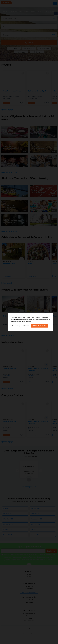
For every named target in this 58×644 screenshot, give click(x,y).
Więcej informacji (26, 321)
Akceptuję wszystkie (39, 326)
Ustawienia (26, 326)
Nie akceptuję (16, 326)
